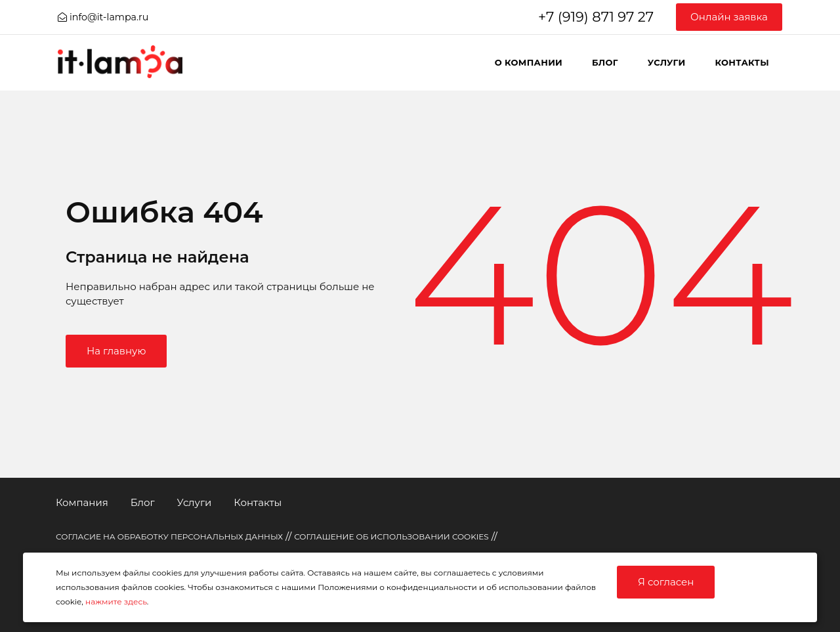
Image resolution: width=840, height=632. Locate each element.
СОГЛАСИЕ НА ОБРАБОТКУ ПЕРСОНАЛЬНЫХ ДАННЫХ (169, 537)
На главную (116, 351)
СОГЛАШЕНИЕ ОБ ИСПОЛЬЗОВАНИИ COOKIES (391, 537)
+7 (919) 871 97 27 (596, 17)
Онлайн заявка (729, 17)
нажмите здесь (116, 601)
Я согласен (666, 582)
